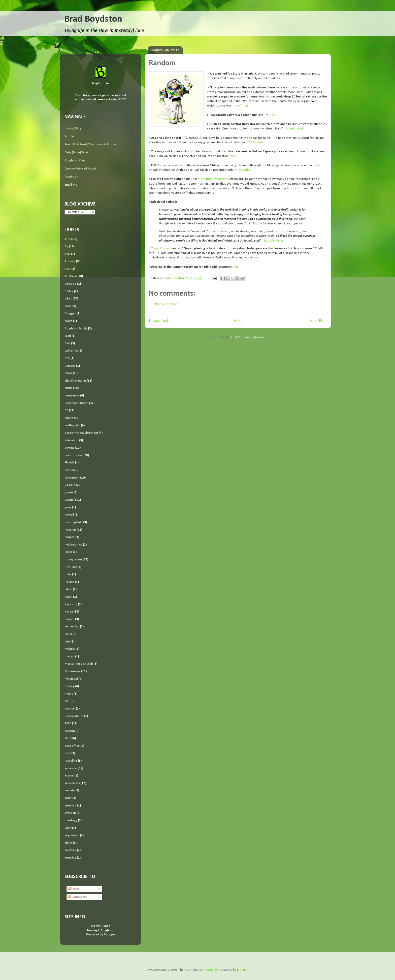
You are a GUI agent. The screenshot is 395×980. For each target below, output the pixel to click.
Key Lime (71, 604)
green (69, 493)
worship (70, 858)
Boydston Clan (75, 161)
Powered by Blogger (101, 935)
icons (68, 552)
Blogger (70, 313)
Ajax (67, 254)
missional (71, 679)
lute (67, 642)
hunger (70, 537)
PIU (67, 738)
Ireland (69, 582)
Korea (69, 612)
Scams (69, 776)
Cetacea (70, 366)
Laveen (69, 619)
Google (70, 485)
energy (69, 448)
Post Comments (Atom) (247, 337)
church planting (75, 381)
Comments (77, 897)
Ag (66, 246)
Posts (73, 889)
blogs (68, 321)
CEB (67, 358)
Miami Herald (295, 129)
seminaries (72, 783)
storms (70, 806)
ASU (68, 269)
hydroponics (73, 545)
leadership (72, 627)
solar (68, 798)
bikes (68, 299)
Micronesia (72, 671)
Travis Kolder (160, 248)
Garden (70, 470)
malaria (70, 649)
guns (68, 507)
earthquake (72, 425)
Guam (69, 500)
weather (70, 850)
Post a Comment (167, 304)
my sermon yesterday (213, 179)
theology (71, 820)
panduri (70, 709)
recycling (71, 761)
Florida (69, 463)
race (68, 753)
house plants (73, 522)
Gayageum (72, 478)
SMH (235, 156)
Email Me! (72, 185)
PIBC (68, 723)
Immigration (73, 560)
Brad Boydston (93, 19)
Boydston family (76, 329)
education (71, 440)
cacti (68, 336)
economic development (81, 433)
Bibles (69, 291)
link (237, 267)
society (70, 790)
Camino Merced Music (80, 169)
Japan (68, 597)
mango (69, 656)
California (71, 351)
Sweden (70, 813)
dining (69, 418)
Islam (68, 589)
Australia (71, 276)
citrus (68, 388)
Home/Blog (73, 128)
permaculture (74, 716)
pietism (70, 731)
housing (70, 530)
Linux (68, 634)
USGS (272, 115)
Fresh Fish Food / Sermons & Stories (91, 144)
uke (67, 828)
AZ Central (256, 142)
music (69, 694)
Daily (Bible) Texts (76, 153)
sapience (71, 768)
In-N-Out (71, 567)
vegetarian (72, 835)
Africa (69, 239)
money (69, 686)
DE (66, 410)
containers (72, 396)
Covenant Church (76, 403)
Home (239, 321)
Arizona (70, 261)
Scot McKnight (273, 241)
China (68, 373)
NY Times (242, 106)
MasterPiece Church (79, 664)
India (68, 574)
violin (68, 843)
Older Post (318, 321)
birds (68, 306)
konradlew (211, 970)
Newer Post (159, 321)
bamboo (70, 284)
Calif (67, 343)
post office (72, 746)
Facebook (71, 177)
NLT (67, 701)
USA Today (244, 170)
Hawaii (69, 515)
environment (74, 455)
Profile (69, 136)
